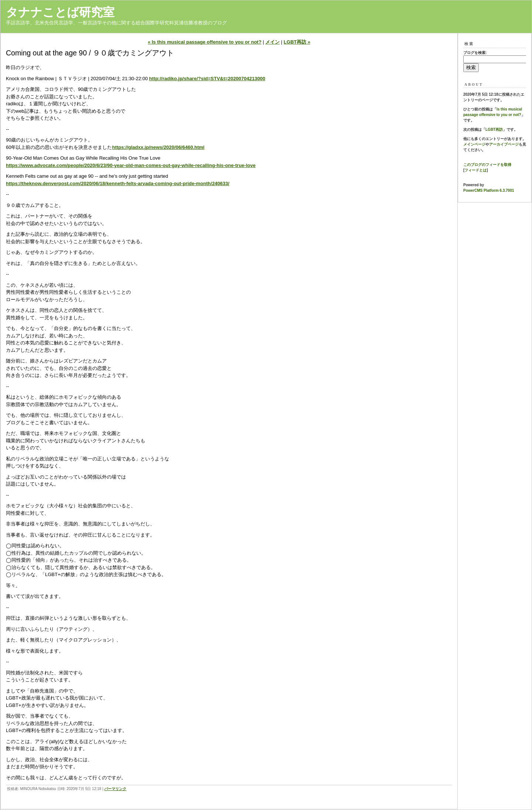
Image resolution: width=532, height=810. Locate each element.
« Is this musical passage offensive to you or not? (205, 42)
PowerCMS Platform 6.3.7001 (489, 190)
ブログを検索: (475, 53)
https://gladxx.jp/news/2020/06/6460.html (158, 147)
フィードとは (475, 170)
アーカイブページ (504, 144)
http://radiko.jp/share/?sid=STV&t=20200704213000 (207, 79)
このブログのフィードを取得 (487, 165)
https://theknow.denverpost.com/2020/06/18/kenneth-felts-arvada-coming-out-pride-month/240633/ (118, 183)
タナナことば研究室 (60, 12)
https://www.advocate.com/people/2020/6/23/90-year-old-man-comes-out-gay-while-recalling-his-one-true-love (131, 165)
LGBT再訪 (494, 130)
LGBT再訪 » (297, 42)
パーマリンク (115, 789)
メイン (272, 42)
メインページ (474, 144)
